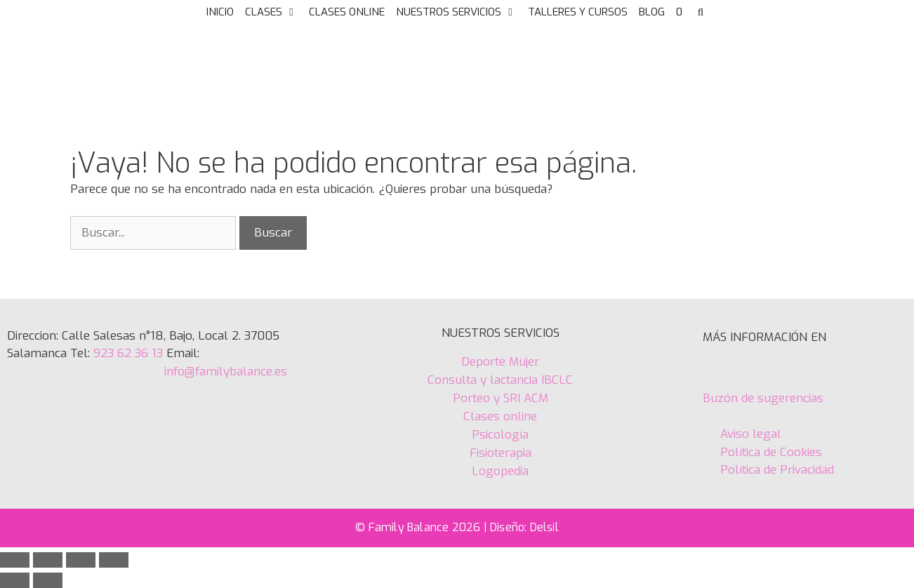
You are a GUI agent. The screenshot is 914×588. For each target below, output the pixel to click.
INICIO (220, 12)
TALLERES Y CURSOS (578, 12)
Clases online (500, 416)
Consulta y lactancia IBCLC (500, 380)
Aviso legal (751, 434)
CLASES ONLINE (347, 12)
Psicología (500, 435)
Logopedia (500, 471)
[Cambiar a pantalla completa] (48, 560)
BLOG (652, 12)
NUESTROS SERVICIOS (459, 12)
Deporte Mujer (500, 362)
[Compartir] (81, 560)
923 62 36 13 (126, 353)
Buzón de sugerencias (763, 398)
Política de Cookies (769, 452)
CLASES (274, 12)
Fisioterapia (501, 453)
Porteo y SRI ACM (501, 398)
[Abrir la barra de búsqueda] (700, 12)
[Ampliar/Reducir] (15, 560)
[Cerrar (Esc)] (114, 560)
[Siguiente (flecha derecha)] (48, 580)
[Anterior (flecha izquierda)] (15, 580)
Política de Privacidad (777, 470)
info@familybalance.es (226, 372)
